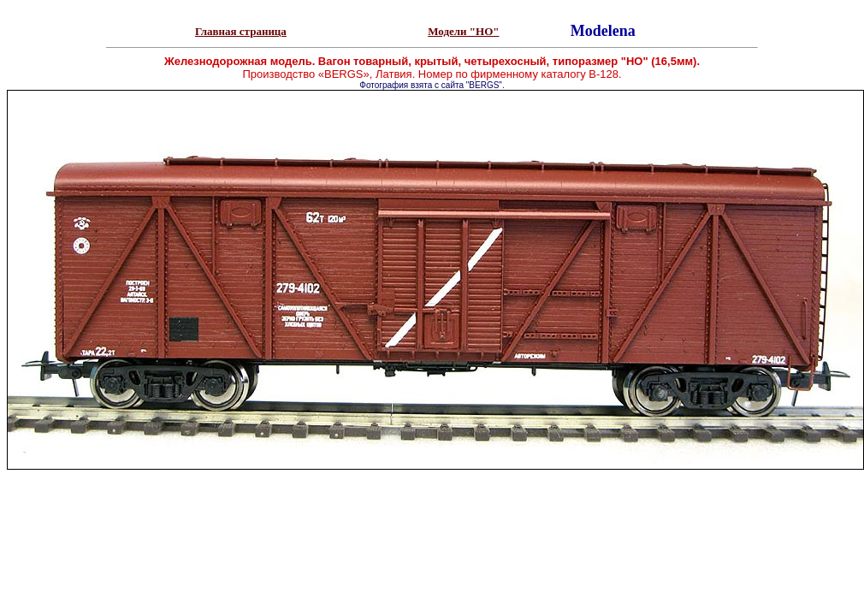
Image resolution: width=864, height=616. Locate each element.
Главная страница (241, 31)
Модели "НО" (463, 31)
